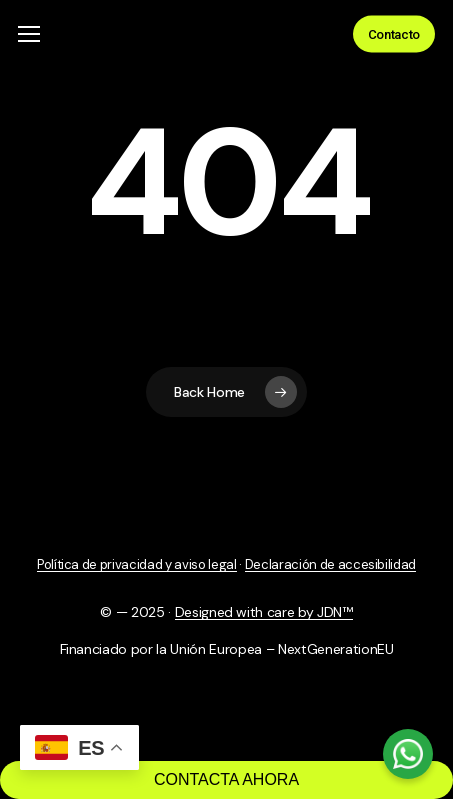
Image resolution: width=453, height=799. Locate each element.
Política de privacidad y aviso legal (137, 564)
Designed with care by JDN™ (264, 612)
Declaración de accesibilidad (330, 564)
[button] (29, 34)
